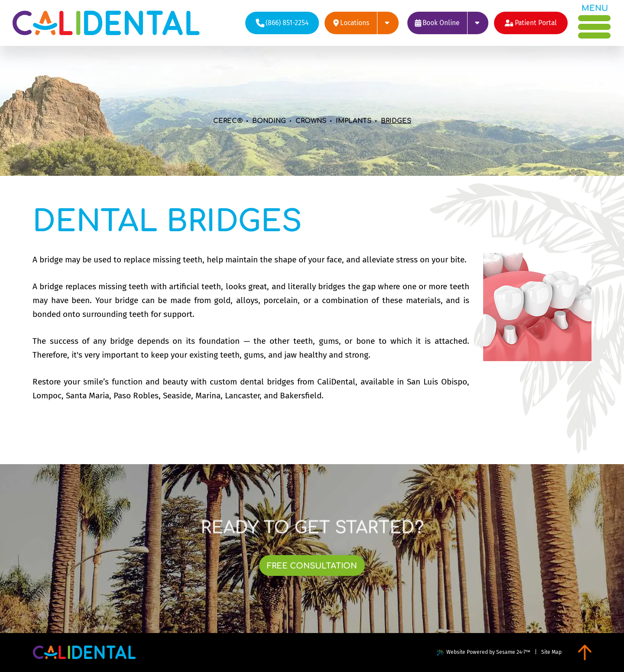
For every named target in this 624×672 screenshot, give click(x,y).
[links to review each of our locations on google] (361, 23)
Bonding (269, 121)
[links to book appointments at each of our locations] (448, 23)
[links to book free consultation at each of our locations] (312, 565)
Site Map (551, 652)
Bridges (396, 121)
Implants (354, 121)
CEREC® (228, 121)
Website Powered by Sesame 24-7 (484, 652)
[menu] (595, 22)
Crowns (311, 121)
